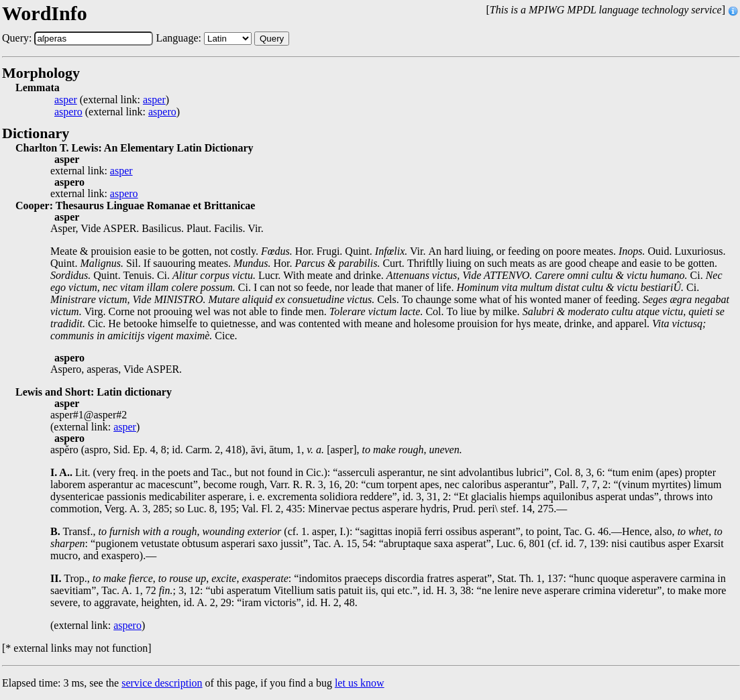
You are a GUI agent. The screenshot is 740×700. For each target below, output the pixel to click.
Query (272, 39)
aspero (68, 112)
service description (162, 683)
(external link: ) (112, 100)
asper (66, 100)
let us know (360, 683)
